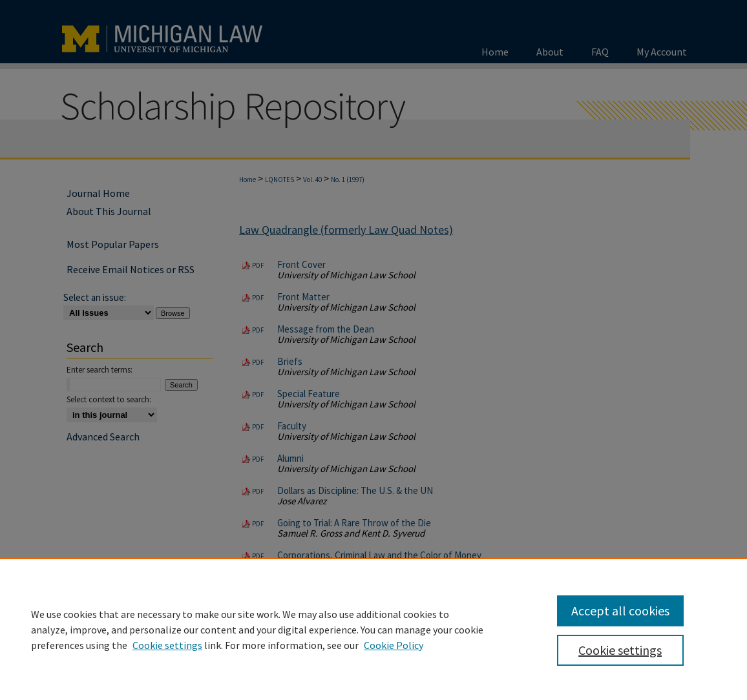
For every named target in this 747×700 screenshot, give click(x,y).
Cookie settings (167, 645)
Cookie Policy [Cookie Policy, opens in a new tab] (394, 645)
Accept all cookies (620, 611)
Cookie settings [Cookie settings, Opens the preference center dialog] (620, 650)
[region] (373, 629)
